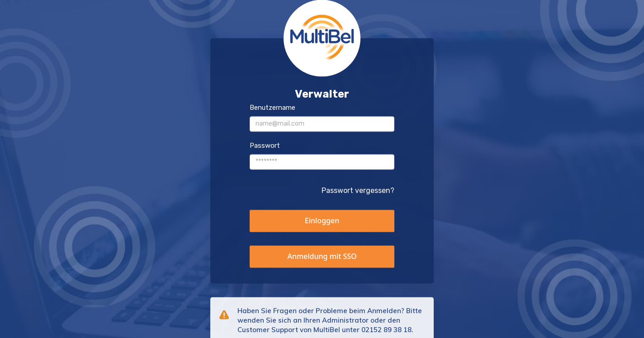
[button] (322, 221)
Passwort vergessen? (358, 190)
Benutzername (272, 108)
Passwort (265, 146)
